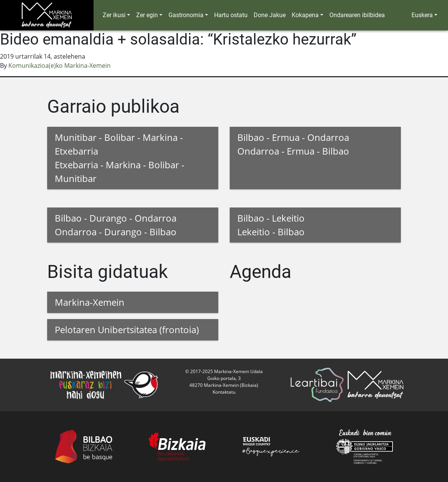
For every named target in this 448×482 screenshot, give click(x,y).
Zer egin (147, 15)
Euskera (422, 15)
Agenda (261, 272)
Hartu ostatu (231, 15)
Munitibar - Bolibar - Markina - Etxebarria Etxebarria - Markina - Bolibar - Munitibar (120, 158)
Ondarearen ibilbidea (357, 15)
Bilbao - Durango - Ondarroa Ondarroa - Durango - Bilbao (116, 225)
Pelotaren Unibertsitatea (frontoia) (127, 330)
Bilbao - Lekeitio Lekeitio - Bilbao (271, 225)
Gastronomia (186, 15)
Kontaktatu (224, 392)
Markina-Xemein (90, 302)
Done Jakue (270, 15)
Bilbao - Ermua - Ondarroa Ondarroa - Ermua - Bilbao (293, 144)
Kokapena (305, 15)
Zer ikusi (114, 15)
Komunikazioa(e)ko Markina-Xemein (60, 65)
